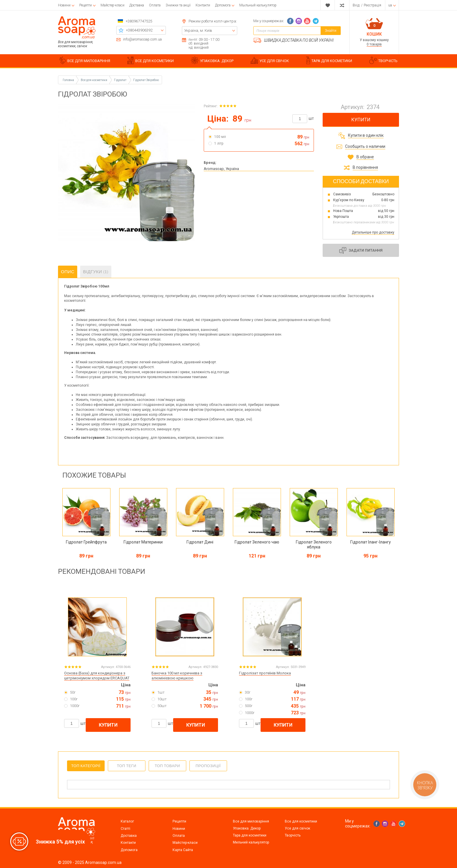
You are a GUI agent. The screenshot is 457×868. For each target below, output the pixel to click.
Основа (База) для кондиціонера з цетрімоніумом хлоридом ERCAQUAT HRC (97, 678)
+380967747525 (139, 21)
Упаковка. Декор (247, 828)
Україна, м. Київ (198, 30)
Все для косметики (301, 821)
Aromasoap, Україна (221, 169)
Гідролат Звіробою (146, 80)
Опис (68, 272)
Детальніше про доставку (373, 232)
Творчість (293, 835)
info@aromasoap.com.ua (142, 40)
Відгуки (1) (96, 272)
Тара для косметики (250, 835)
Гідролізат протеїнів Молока (265, 673)
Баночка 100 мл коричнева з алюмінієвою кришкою (177, 676)
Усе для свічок (297, 828)
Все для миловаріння (251, 821)
